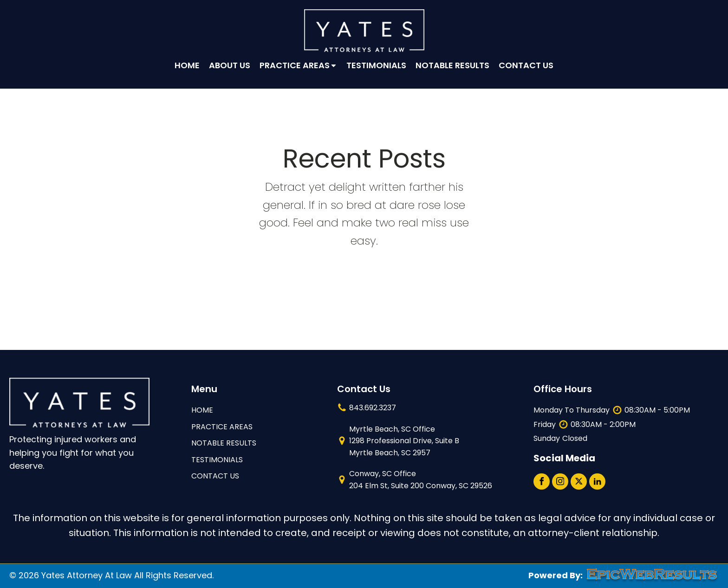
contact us (215, 476)
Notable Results (452, 65)
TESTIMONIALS (217, 460)
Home (187, 65)
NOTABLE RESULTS (224, 443)
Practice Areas (299, 65)
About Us (230, 65)
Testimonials (376, 65)
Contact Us (526, 65)
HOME (202, 410)
